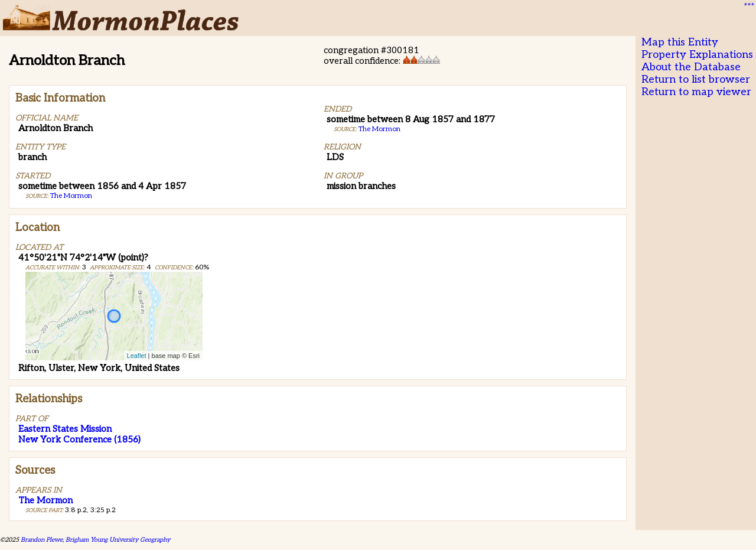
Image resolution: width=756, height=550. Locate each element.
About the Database (691, 67)
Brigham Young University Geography (118, 540)
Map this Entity (680, 42)
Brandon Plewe (42, 540)
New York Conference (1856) (79, 440)
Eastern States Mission (65, 429)
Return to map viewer (696, 92)
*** (748, 6)
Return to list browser (696, 79)
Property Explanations (697, 55)
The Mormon (71, 196)
